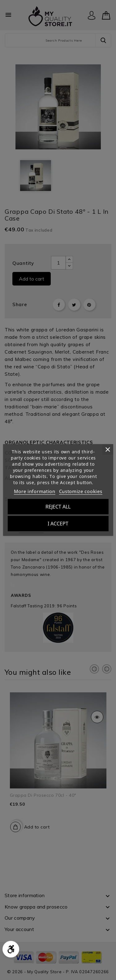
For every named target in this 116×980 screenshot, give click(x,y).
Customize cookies (81, 491)
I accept (58, 524)
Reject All (58, 507)
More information (35, 491)
